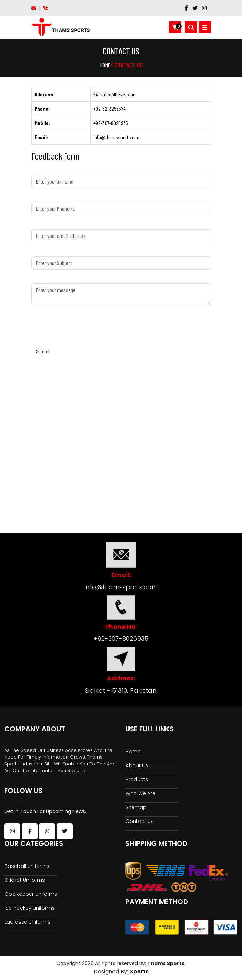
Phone (37, 198)
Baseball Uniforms (27, 866)
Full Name (41, 170)
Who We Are (140, 793)
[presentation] (84, 328)
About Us (137, 765)
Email (37, 225)
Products (137, 779)
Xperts (139, 971)
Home (105, 65)
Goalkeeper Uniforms (19, 897)
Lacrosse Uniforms (28, 928)
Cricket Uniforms (25, 880)
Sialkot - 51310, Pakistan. (121, 690)
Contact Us (140, 821)
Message (40, 279)
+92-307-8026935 (121, 639)
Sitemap (136, 807)
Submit (43, 351)
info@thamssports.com (121, 587)
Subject (39, 252)
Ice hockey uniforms (30, 914)
